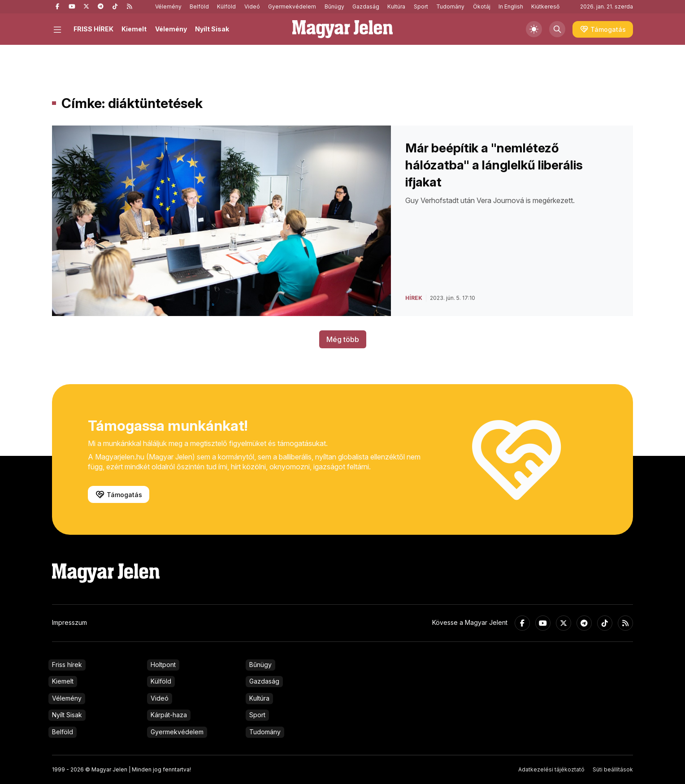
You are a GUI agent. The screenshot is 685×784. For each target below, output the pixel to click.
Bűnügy (334, 6)
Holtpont (163, 665)
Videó (252, 6)
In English (511, 6)
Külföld (226, 6)
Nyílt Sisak (212, 29)
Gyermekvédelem (292, 6)
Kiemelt (134, 29)
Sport (421, 6)
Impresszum (69, 622)
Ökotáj (482, 6)
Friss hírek (67, 665)
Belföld (199, 6)
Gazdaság (366, 6)
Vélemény (168, 6)
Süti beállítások (613, 769)
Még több (343, 339)
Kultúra (396, 6)
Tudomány (450, 6)
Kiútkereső (545, 6)
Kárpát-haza (169, 715)
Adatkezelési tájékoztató (551, 769)
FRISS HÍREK (93, 29)
